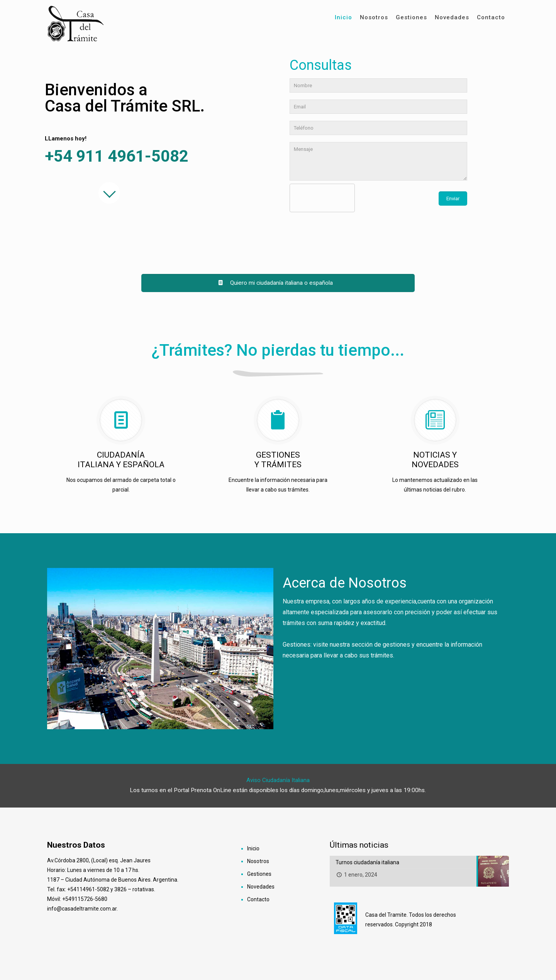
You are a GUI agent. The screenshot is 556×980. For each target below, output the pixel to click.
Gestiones (259, 874)
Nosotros (258, 861)
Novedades (261, 887)
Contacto (258, 899)
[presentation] (348, 198)
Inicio (253, 848)
